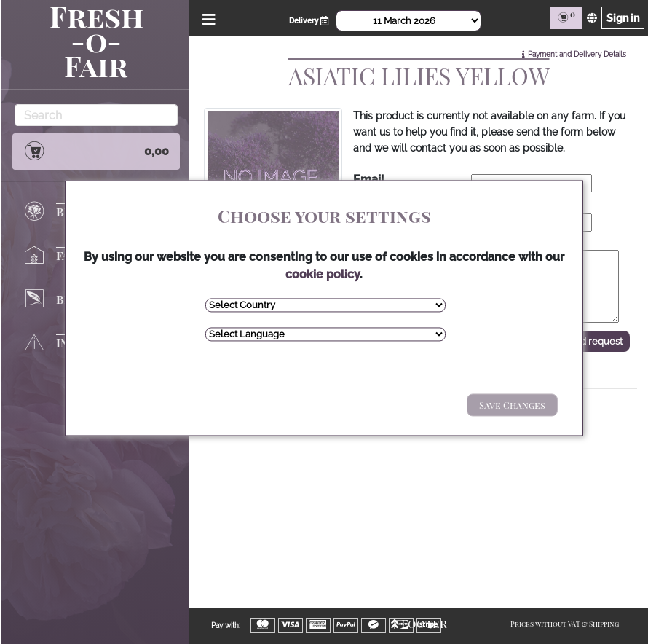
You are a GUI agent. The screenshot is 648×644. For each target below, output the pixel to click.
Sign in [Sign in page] (623, 18)
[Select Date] (408, 21)
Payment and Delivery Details (577, 54)
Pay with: (226, 625)
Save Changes (512, 405)
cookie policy (323, 274)
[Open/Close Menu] (206, 18)
